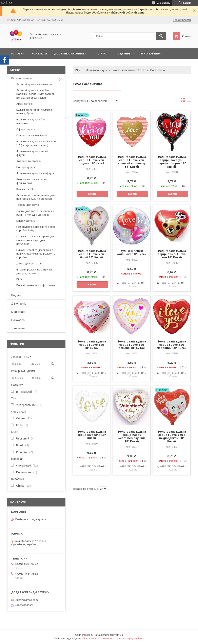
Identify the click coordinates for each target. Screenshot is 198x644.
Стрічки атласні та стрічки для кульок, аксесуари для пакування (36, 240)
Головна (18, 54)
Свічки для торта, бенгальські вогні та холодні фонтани (35, 213)
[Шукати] (161, 36)
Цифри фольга (26, 221)
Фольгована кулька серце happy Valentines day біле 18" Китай (132, 436)
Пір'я (19, 279)
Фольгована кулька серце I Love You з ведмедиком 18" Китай (172, 436)
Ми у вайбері (151, 54)
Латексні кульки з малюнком (34, 84)
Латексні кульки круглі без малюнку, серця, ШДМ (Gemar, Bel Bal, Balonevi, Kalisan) (35, 94)
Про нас (100, 54)
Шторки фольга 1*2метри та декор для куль (34, 271)
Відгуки (16, 295)
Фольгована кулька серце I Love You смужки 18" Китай (92, 160)
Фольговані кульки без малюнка (31, 121)
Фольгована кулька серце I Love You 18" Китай (92, 345)
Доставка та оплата (70, 54)
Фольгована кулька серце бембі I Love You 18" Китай (172, 254)
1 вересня (18, 328)
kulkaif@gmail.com (26, 600)
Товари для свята (28, 205)
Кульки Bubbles (26, 189)
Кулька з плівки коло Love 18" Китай (132, 253)
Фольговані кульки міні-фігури (35, 173)
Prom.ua (118, 635)
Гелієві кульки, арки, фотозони (36, 285)
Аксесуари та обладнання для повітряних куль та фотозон (36, 197)
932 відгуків (164, 3)
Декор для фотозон (29, 264)
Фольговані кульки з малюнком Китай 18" (113, 70)
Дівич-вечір (19, 304)
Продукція (122, 54)
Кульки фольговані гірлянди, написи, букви (34, 112)
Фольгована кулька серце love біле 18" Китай (92, 435)
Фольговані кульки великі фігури (32, 153)
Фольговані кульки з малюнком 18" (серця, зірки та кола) (36, 143)
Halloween (18, 320)
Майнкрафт (19, 312)
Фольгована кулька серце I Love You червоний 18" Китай (172, 345)
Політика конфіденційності (129, 639)
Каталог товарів (22, 78)
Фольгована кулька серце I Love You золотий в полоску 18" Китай (132, 162)
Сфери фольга (26, 129)
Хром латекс (24, 104)
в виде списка (189, 101)
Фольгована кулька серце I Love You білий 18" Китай (92, 254)
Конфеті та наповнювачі (32, 135)
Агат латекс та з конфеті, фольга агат (32, 181)
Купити (92, 194)
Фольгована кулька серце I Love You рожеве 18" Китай (132, 345)
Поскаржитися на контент (97, 639)
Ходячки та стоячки (29, 161)
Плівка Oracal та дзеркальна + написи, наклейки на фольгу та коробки (36, 254)
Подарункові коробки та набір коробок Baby (36, 229)
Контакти (39, 54)
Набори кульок (26, 167)
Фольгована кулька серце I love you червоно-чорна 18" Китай (172, 162)
